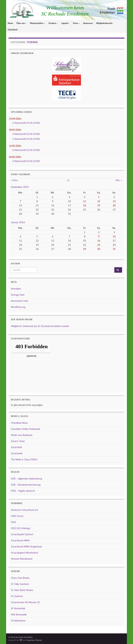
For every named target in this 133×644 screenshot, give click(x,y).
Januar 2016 (18, 222)
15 (85, 240)
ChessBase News (19, 423)
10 (114, 236)
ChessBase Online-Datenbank (26, 429)
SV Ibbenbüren (18, 621)
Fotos (76, 23)
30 (99, 249)
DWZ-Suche (17, 516)
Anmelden (16, 289)
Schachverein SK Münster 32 (25, 602)
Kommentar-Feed (19, 301)
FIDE (13, 522)
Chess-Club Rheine (20, 578)
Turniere (53, 23)
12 (99, 201)
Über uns (21, 23)
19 (99, 205)
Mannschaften (37, 23)
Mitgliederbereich (104, 23)
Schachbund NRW (20, 540)
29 (85, 249)
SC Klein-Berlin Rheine (22, 590)
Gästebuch (13, 30)
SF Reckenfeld (18, 608)
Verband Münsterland (22, 559)
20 (114, 205)
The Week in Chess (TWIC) (24, 459)
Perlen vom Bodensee (22, 435)
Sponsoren (88, 23)
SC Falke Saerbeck (20, 584)
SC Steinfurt (17, 596)
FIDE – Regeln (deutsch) (23, 491)
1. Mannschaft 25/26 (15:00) (26, 139)
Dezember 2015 (20, 187)
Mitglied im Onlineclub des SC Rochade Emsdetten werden (40, 326)
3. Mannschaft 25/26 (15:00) (26, 134)
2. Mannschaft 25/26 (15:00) (26, 123)
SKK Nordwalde (19, 615)
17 (114, 240)
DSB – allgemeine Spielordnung (26, 479)
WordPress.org (18, 307)
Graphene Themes (34, 640)
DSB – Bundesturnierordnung (26, 485)
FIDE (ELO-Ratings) (21, 528)
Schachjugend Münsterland (24, 553)
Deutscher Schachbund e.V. (25, 510)
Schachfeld (16, 447)
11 (85, 201)
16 (99, 240)
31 (114, 249)
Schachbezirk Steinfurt (22, 534)
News (10, 23)
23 (99, 245)
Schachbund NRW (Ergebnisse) (26, 547)
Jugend (65, 23)
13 (114, 201)
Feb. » (119, 180)
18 (85, 205)
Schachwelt (17, 453)
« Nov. (15, 180)
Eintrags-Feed (18, 295)
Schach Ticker (18, 441)
